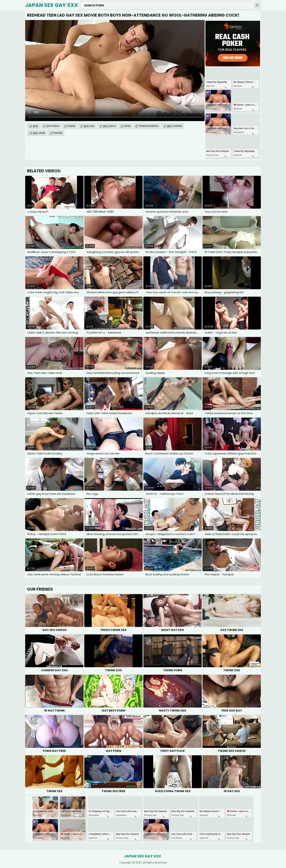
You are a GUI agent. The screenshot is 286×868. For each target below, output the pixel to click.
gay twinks (174, 126)
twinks (58, 133)
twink (71, 126)
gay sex (89, 126)
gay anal (39, 133)
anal (127, 126)
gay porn (109, 126)
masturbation (149, 126)
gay (35, 126)
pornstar (53, 126)
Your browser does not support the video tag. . (115, 71)
